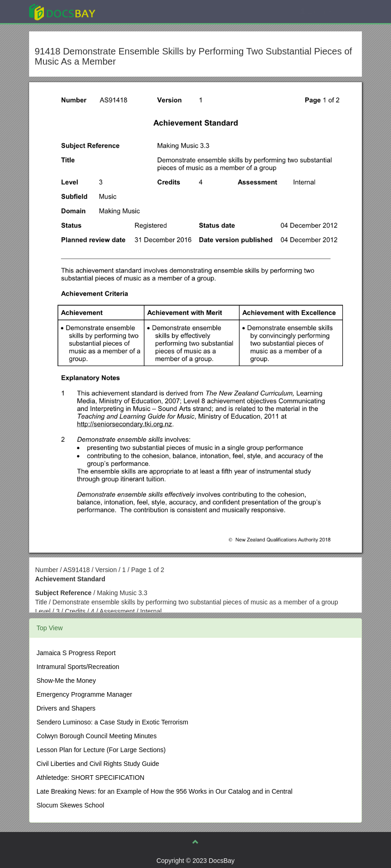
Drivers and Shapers (66, 708)
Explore (131, 11)
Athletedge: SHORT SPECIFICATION (90, 778)
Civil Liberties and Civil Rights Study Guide (98, 764)
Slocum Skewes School (70, 805)
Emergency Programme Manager (84, 694)
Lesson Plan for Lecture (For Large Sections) (101, 750)
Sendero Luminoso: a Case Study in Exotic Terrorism (112, 722)
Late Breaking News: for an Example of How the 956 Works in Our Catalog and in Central (165, 791)
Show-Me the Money (66, 681)
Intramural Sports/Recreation (78, 667)
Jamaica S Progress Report (76, 653)
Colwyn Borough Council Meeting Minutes (97, 736)
